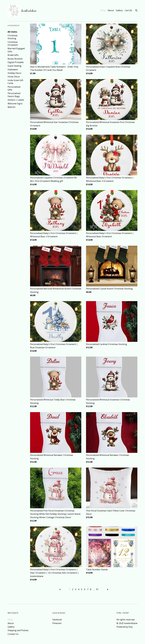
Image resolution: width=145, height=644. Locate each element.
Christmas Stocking (13, 37)
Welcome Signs (15, 104)
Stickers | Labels (16, 100)
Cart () (128, 10)
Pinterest (57, 623)
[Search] (136, 11)
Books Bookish (15, 59)
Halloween (13, 69)
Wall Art (11, 107)
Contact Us (13, 634)
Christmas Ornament (13, 43)
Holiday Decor (15, 73)
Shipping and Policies (18, 630)
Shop (103, 10)
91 (97, 589)
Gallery (119, 10)
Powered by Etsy (125, 627)
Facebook (57, 620)
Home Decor (14, 77)
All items (12, 32)
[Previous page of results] (60, 589)
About (111, 10)
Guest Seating (15, 66)
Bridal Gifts (13, 55)
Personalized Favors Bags (14, 95)
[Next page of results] (108, 589)
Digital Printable (16, 62)
